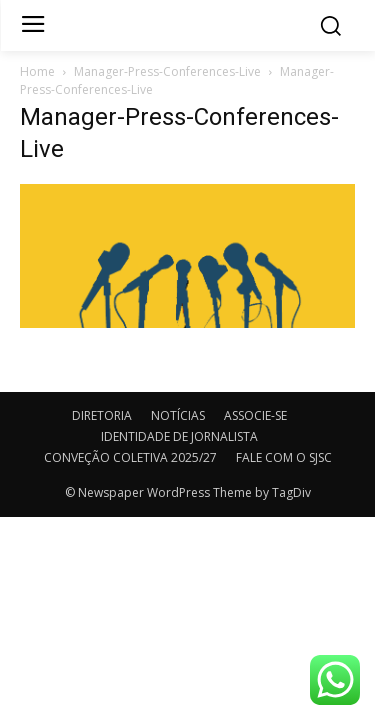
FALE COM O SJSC (284, 457)
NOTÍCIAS (178, 415)
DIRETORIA (102, 415)
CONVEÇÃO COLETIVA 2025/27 (130, 457)
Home (37, 71)
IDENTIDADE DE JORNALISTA (179, 436)
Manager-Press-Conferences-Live (167, 71)
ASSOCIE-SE (255, 415)
